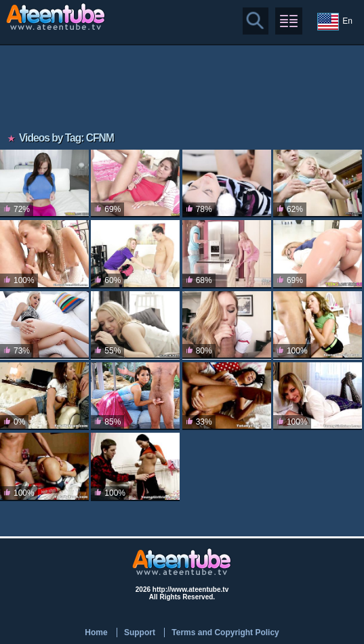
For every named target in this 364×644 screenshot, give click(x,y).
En (335, 22)
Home (96, 632)
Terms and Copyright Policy (225, 632)
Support (140, 632)
